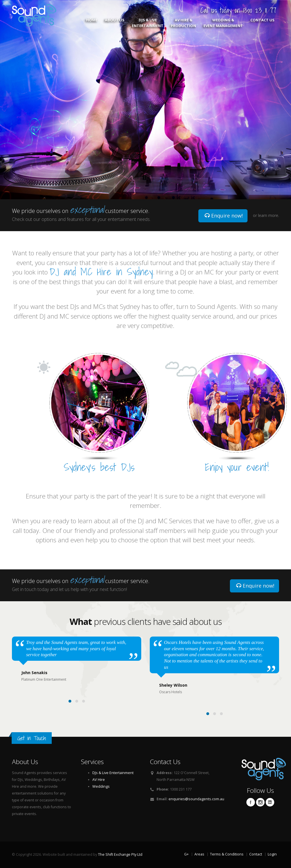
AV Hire (99, 780)
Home (92, 23)
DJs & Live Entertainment (148, 23)
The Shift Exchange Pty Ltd (120, 854)
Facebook (251, 802)
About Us (115, 23)
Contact (256, 854)
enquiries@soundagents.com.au (196, 799)
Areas (199, 854)
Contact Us (262, 23)
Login (272, 854)
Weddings (101, 786)
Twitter (260, 802)
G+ (186, 854)
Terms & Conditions (227, 854)
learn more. (269, 215)
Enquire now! (224, 216)
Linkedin (270, 802)
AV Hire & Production (183, 23)
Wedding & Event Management (223, 23)
